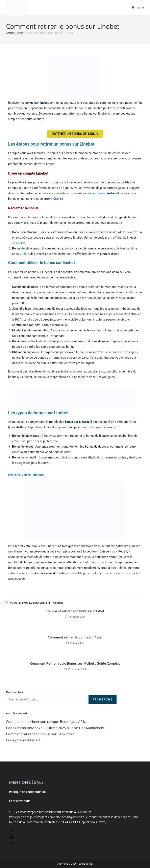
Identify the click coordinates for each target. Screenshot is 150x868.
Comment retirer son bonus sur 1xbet (75, 611)
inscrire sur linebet (103, 193)
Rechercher (15, 692)
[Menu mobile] (138, 7)
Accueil (10, 33)
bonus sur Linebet (77, 422)
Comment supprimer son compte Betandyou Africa (47, 722)
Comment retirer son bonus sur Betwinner (40, 734)
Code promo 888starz (23, 740)
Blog (20, 33)
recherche (103, 699)
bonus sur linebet (37, 103)
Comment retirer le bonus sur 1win (75, 637)
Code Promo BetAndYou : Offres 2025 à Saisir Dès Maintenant (55, 728)
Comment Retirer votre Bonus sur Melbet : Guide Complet (75, 663)
